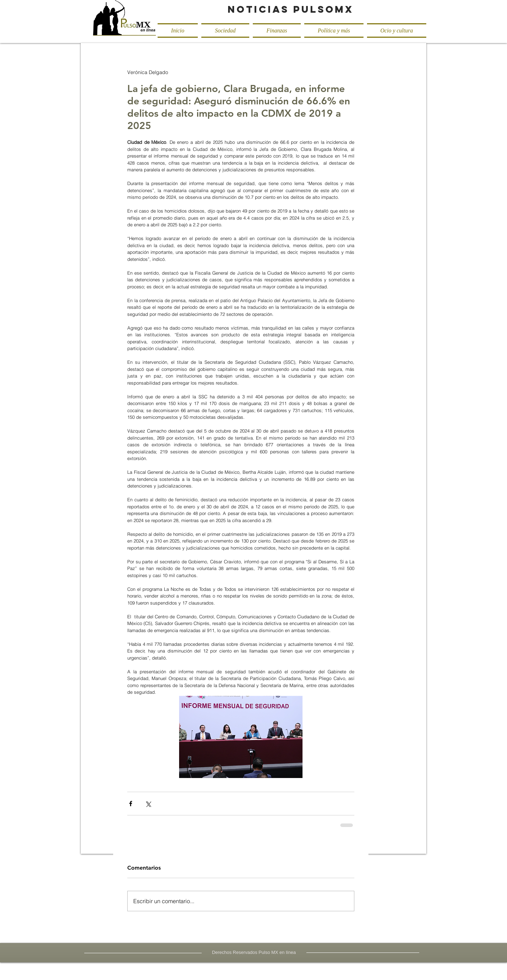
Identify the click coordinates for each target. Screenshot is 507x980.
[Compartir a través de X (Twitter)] (148, 804)
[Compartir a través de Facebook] (131, 804)
